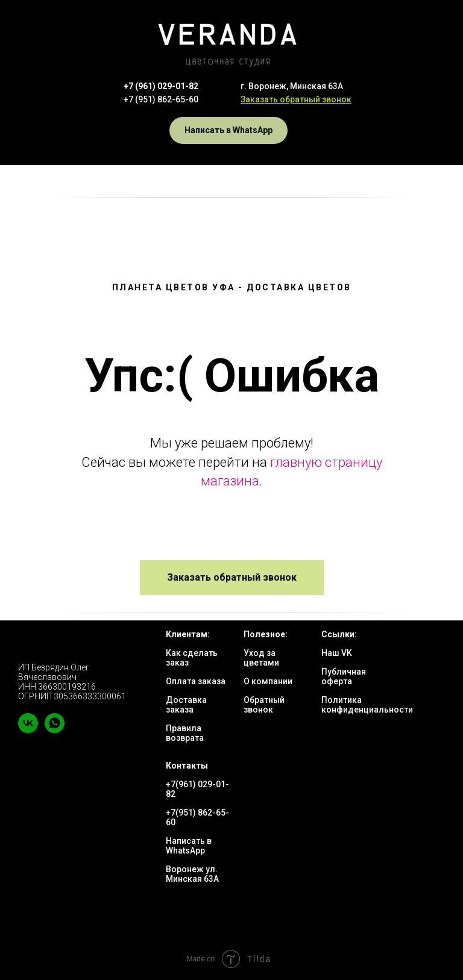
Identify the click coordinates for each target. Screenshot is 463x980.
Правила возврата (185, 733)
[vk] (28, 730)
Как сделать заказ (192, 658)
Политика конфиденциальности (367, 705)
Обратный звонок (264, 705)
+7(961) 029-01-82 (197, 789)
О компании (268, 681)
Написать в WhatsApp (189, 846)
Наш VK (337, 653)
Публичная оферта (344, 676)
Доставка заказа (186, 705)
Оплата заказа (196, 681)
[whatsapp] (55, 730)
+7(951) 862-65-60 (197, 817)
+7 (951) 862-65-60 (161, 99)
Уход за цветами (261, 658)
